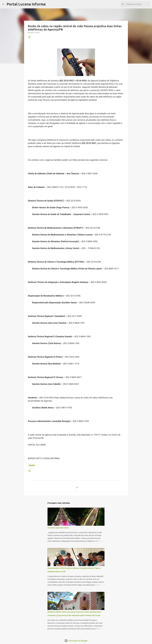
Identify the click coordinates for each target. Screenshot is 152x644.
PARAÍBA (32, 465)
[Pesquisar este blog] (138, 4)
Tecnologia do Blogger (76, 641)
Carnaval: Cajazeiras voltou (58, 528)
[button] (29, 37)
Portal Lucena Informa (26, 4)
